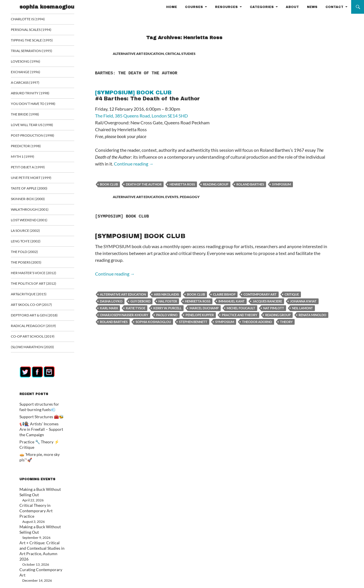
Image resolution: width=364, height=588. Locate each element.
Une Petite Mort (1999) (37, 180)
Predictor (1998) (33, 148)
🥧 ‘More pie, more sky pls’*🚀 (42, 452)
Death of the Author (144, 184)
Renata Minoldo (312, 315)
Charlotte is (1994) (34, 19)
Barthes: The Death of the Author (177, 72)
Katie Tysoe (136, 308)
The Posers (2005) (33, 266)
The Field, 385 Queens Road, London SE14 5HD (141, 116)
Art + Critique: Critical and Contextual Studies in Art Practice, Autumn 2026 (39, 532)
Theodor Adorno (257, 322)
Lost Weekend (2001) (36, 223)
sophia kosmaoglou (47, 7)
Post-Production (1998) (39, 137)
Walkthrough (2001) (36, 212)
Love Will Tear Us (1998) (38, 126)
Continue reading (134, 164)
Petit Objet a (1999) (34, 169)
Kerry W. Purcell (167, 308)
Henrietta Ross (182, 184)
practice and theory (240, 315)
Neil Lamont (302, 308)
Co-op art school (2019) (39, 341)
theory (286, 322)
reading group (216, 184)
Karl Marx (109, 308)
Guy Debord (140, 301)
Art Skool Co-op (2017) (38, 309)
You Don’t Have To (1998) (39, 105)
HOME (172, 7)
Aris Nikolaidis (166, 294)
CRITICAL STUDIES (180, 54)
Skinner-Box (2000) (34, 201)
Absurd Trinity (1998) (36, 94)
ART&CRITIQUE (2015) (35, 298)
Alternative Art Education (123, 294)
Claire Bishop (224, 294)
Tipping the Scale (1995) (38, 40)
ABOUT (292, 7)
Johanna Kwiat (303, 301)
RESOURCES (226, 7)
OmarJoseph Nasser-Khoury (124, 315)
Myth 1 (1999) (30, 159)
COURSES (194, 7)
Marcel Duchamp (204, 308)
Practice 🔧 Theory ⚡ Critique (43, 445)
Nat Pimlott (274, 308)
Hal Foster (168, 301)
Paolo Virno (167, 315)
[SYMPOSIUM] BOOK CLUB (149, 215)
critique (292, 294)
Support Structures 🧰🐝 (38, 421)
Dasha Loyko (111, 301)
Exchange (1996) (32, 73)
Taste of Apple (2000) (36, 191)
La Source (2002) (32, 233)
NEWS (312, 7)
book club (109, 184)
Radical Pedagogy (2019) (39, 330)
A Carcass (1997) (32, 83)
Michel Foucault (241, 308)
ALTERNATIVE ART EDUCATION (138, 54)
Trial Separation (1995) (38, 51)
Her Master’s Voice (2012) (39, 276)
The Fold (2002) (31, 255)
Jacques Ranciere (267, 301)
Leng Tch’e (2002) (32, 244)
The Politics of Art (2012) (40, 287)
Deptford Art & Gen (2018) (40, 319)
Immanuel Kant (232, 301)
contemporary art (260, 294)
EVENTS (172, 197)
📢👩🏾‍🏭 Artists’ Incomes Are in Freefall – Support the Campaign (41, 433)
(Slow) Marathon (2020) (38, 351)
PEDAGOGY (190, 197)
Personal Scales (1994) (38, 30)
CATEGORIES (262, 7)
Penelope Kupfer (200, 315)
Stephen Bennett (193, 322)
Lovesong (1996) (32, 62)
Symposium (281, 184)
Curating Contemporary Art (40, 548)
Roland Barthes (250, 184)
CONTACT (334, 7)
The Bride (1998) (32, 116)
